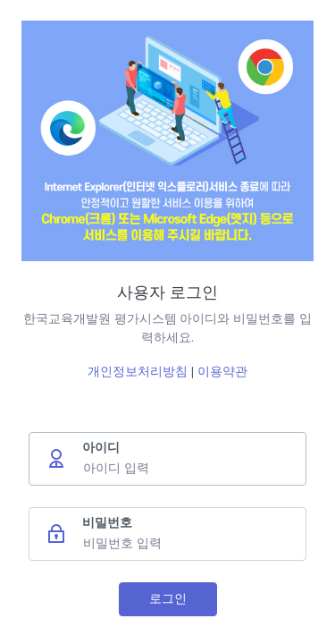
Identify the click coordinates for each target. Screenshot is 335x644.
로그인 (168, 598)
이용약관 (222, 371)
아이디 (101, 447)
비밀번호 (107, 522)
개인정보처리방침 (139, 371)
